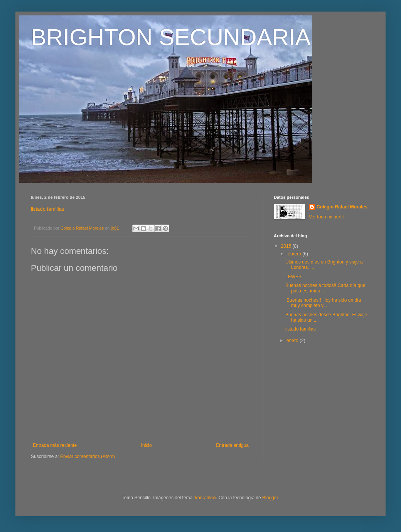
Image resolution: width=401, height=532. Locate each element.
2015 (287, 246)
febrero (294, 254)
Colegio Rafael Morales (342, 207)
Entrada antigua (232, 445)
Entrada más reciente (55, 445)
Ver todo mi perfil (326, 217)
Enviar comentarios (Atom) (88, 456)
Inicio (147, 445)
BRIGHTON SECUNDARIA (171, 37)
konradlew (206, 498)
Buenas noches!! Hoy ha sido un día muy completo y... (323, 303)
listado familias (48, 209)
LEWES (293, 277)
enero (293, 341)
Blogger (270, 498)
